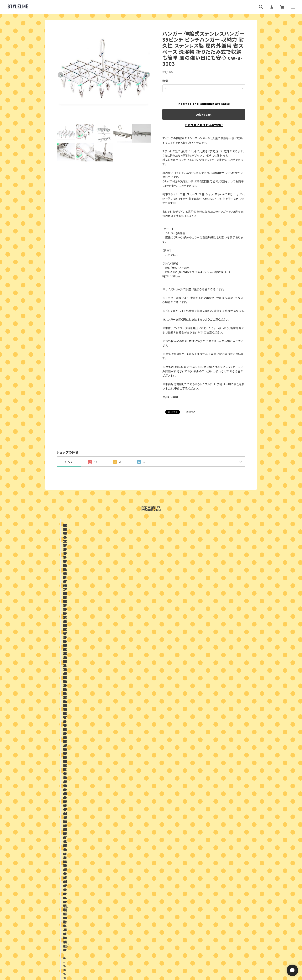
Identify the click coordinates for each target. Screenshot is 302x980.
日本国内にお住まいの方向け (204, 125)
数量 (165, 81)
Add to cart (204, 114)
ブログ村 (164, 930)
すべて (69, 461)
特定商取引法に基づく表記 (165, 949)
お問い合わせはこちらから (151, 829)
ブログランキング (144, 930)
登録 (193, 897)
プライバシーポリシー (134, 949)
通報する (191, 412)
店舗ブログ (106, 715)
